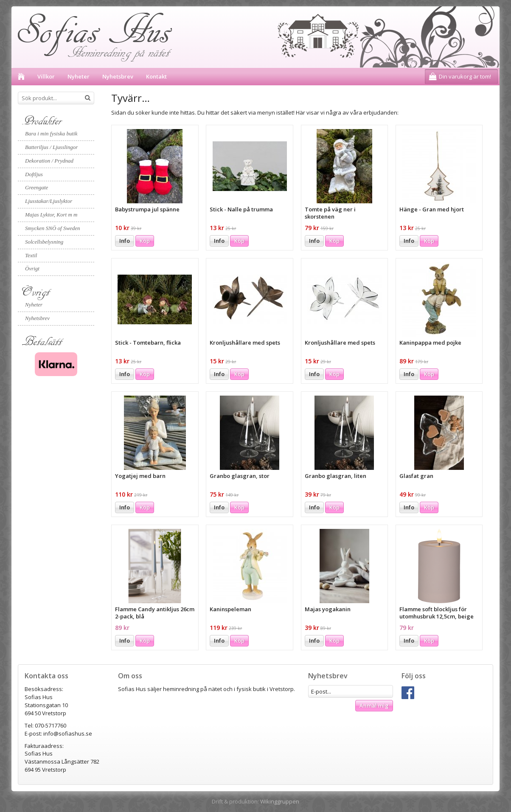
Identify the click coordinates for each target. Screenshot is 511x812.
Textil (31, 255)
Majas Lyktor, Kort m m (51, 215)
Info (125, 241)
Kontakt (156, 76)
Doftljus (34, 174)
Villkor (46, 76)
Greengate (36, 187)
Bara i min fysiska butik (51, 133)
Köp (145, 241)
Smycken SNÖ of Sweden (53, 228)
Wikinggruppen (280, 801)
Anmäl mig (374, 705)
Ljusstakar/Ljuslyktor (49, 201)
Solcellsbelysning (44, 242)
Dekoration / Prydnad (49, 161)
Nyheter (79, 76)
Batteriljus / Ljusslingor (51, 147)
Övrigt (32, 268)
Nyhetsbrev (118, 76)
